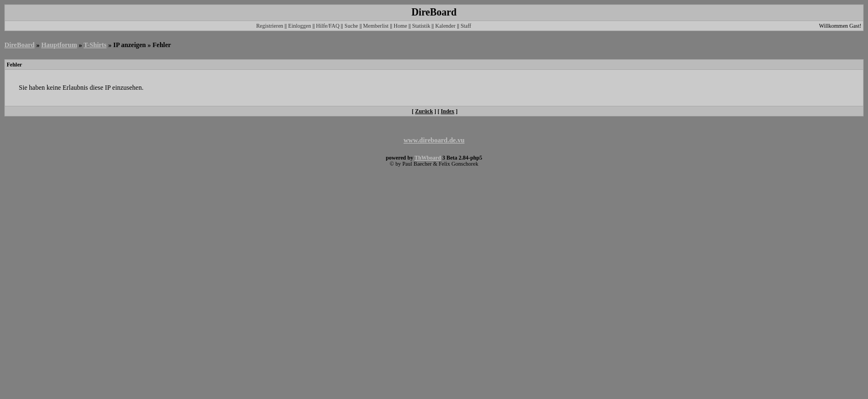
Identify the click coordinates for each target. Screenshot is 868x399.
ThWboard (428, 158)
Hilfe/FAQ (328, 26)
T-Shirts (95, 45)
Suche (351, 26)
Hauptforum (59, 45)
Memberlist (376, 26)
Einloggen (300, 26)
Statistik (421, 26)
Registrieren (270, 26)
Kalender (445, 26)
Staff (466, 26)
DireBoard (19, 45)
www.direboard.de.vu (434, 140)
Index (447, 111)
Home (400, 26)
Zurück (424, 111)
